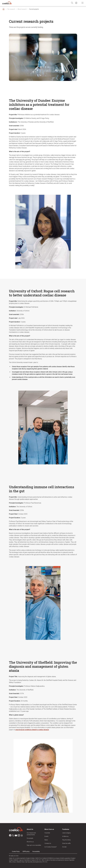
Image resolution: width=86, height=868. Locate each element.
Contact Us (48, 843)
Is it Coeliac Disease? (51, 847)
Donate (64, 847)
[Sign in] (76, 3)
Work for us (30, 842)
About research (22, 9)
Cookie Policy (16, 851)
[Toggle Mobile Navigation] (82, 3)
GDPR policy (26, 851)
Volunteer (47, 833)
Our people (30, 838)
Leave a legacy (67, 833)
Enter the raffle (66, 843)
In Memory (65, 836)
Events (46, 836)
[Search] (72, 3)
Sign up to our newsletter (34, 845)
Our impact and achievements (31, 834)
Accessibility (36, 851)
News (46, 840)
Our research (11, 9)
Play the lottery (67, 840)
